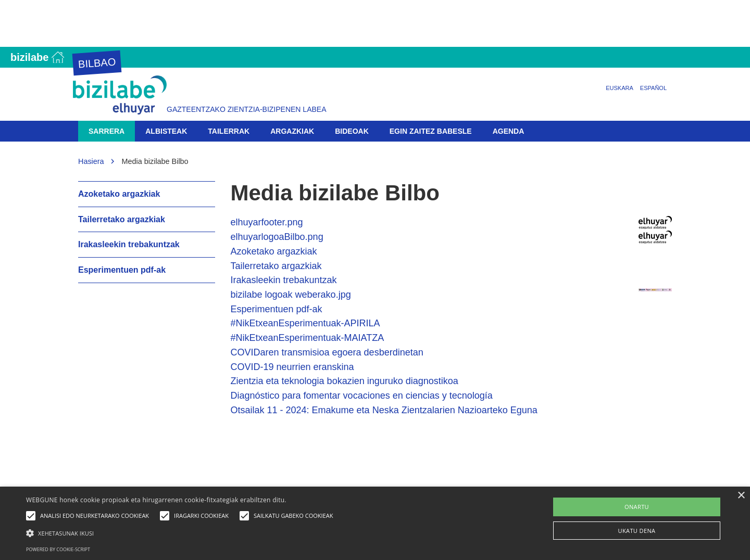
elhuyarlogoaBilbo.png (277, 237)
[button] (182, 533)
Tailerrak (229, 131)
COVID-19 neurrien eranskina (292, 367)
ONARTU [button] (637, 507)
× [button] (741, 496)
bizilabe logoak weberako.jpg (291, 295)
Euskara (620, 88)
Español (653, 88)
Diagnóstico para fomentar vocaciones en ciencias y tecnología (362, 396)
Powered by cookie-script (58, 549)
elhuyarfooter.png (267, 222)
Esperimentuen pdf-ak (277, 309)
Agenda (509, 131)
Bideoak (352, 131)
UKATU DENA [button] (637, 531)
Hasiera (91, 161)
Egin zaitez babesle (431, 131)
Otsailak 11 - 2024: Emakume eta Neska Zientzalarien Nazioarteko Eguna (384, 410)
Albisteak (166, 131)
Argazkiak (292, 131)
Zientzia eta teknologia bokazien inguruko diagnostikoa (345, 381)
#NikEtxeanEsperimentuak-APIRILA (305, 323)
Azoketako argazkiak (274, 251)
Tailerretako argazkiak (276, 266)
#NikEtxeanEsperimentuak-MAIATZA (308, 338)
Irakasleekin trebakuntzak (284, 280)
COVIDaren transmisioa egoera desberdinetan (327, 352)
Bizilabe (29, 57)
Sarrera (107, 131)
